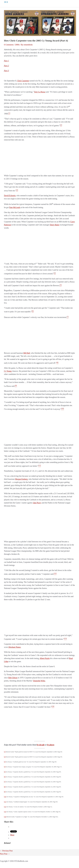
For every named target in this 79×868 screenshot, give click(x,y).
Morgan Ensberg (21, 479)
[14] (5, 817)
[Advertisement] (39, 158)
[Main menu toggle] (6, 2)
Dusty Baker (55, 225)
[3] (5, 762)
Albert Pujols (45, 658)
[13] (5, 812)
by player (51, 745)
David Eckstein (10, 196)
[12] (5, 807)
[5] (5, 772)
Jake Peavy (37, 503)
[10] (5, 797)
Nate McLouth (15, 207)
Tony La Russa (40, 92)
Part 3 (6, 71)
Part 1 (6, 61)
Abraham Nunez (15, 647)
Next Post (5, 854)
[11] (5, 802)
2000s (17, 45)
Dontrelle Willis (39, 681)
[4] (5, 767)
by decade (41, 745)
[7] (5, 782)
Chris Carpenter (23, 81)
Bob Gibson (13, 678)
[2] (5, 757)
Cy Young (8, 371)
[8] (5, 787)
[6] (5, 777)
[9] (5, 792)
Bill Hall (27, 353)
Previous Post (6, 851)
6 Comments (9, 45)
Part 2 (6, 66)
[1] (5, 752)
